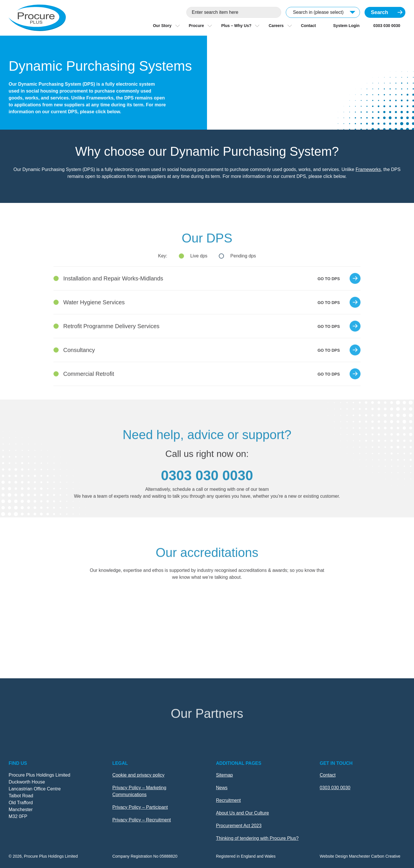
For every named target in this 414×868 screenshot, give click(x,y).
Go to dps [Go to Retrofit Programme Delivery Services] (329, 338)
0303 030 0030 (387, 26)
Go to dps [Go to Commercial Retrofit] (329, 385)
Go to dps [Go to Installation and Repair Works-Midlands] (329, 290)
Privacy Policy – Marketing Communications (139, 791)
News (222, 788)
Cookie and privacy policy (138, 775)
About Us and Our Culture (242, 813)
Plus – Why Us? (236, 26)
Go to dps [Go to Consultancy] (329, 362)
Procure (197, 26)
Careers (276, 26)
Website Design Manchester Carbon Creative (360, 856)
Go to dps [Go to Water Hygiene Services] (329, 314)
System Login (346, 26)
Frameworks (368, 169)
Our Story (162, 26)
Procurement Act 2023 (239, 826)
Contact (308, 26)
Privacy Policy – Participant (140, 807)
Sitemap (224, 775)
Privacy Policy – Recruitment (142, 820)
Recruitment (228, 800)
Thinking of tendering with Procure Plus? (257, 838)
